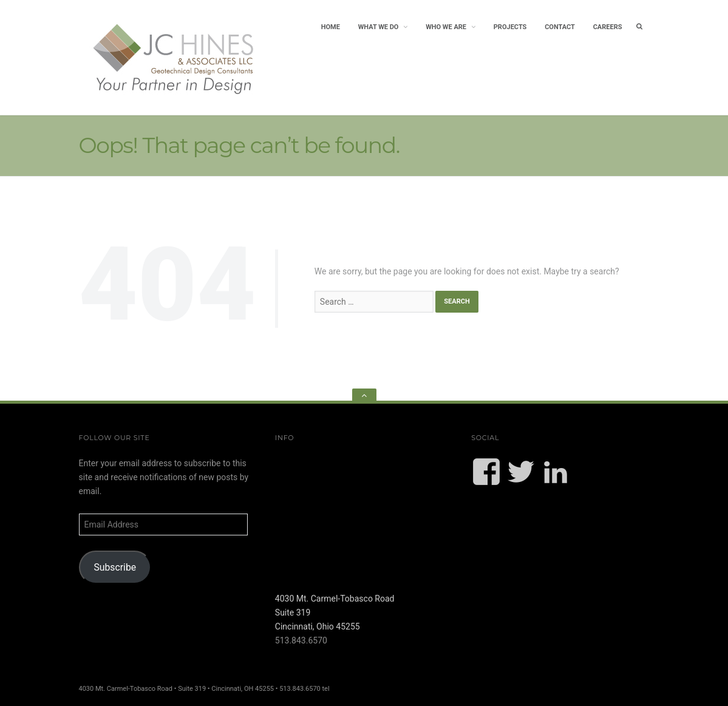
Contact (560, 27)
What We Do (379, 27)
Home (331, 27)
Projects (510, 27)
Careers (608, 27)
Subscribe (115, 567)
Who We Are (446, 27)
